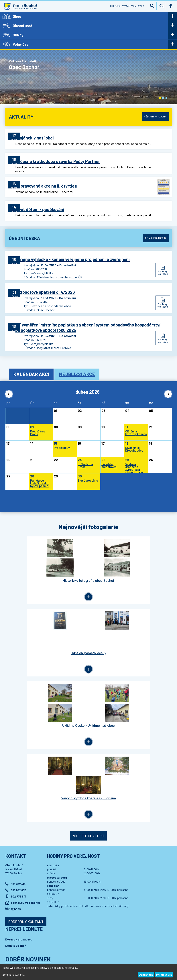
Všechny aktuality (154, 117)
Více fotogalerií (88, 675)
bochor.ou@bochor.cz (25, 742)
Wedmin (78, 954)
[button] (160, 98)
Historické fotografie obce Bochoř (47, 572)
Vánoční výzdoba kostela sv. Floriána (130, 641)
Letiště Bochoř (15, 785)
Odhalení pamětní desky (130, 572)
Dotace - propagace (19, 779)
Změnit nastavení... (14, 975)
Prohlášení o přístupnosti (77, 951)
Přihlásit (17, 823)
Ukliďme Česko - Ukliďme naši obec (47, 641)
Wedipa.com (16, 954)
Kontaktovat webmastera (47, 951)
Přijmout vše (164, 975)
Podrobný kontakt (26, 761)
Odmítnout (146, 975)
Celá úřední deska (155, 237)
